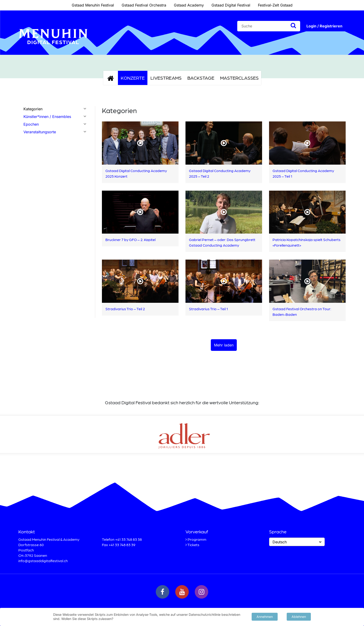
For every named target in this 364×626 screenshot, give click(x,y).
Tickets (193, 545)
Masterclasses (239, 78)
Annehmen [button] (265, 616)
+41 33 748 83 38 (128, 539)
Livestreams (166, 78)
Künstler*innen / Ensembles (47, 117)
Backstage (201, 78)
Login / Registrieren (324, 26)
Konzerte (133, 78)
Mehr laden (224, 345)
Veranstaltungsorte (40, 132)
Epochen (31, 124)
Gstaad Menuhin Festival (93, 5)
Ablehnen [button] (299, 616)
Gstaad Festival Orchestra (144, 5)
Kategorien (33, 109)
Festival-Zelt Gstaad (275, 5)
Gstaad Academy (189, 5)
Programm (197, 539)
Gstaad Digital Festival (231, 5)
